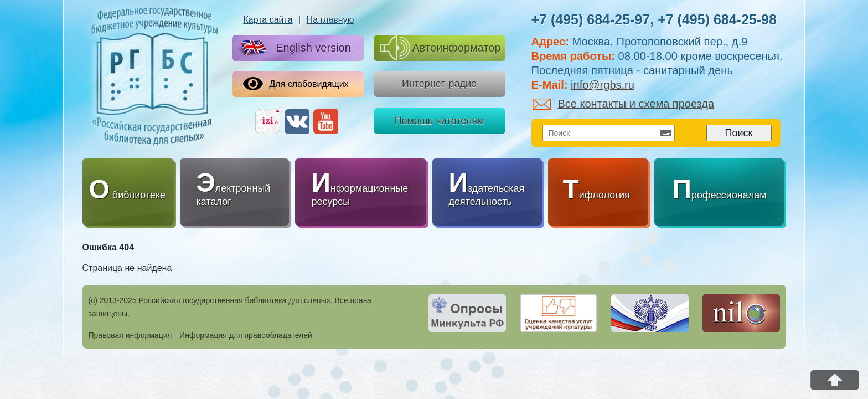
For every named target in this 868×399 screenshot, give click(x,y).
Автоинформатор (440, 48)
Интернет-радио (439, 84)
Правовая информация (130, 335)
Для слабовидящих (296, 84)
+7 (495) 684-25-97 (591, 19)
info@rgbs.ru (603, 85)
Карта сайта (268, 20)
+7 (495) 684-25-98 (717, 19)
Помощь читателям (440, 121)
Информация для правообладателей (246, 335)
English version (293, 48)
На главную (330, 20)
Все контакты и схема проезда (624, 104)
